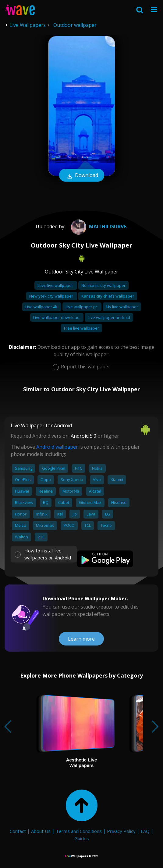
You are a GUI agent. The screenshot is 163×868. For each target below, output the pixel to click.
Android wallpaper (57, 447)
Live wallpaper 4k (42, 307)
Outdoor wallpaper (75, 25)
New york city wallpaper (52, 296)
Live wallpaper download (57, 317)
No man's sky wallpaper (103, 285)
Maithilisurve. (98, 226)
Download (82, 176)
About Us (41, 831)
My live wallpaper (122, 307)
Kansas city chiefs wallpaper (108, 296)
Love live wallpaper (56, 285)
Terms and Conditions (79, 831)
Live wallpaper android (109, 317)
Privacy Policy (121, 831)
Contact (18, 831)
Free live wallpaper (81, 328)
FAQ (145, 831)
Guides (82, 838)
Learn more (81, 639)
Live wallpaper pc (82, 307)
